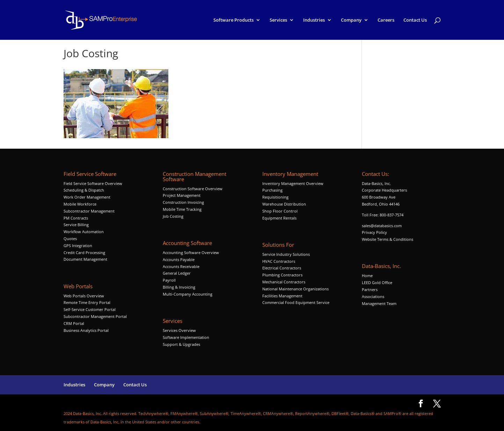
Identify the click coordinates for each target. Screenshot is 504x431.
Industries (314, 20)
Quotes (70, 239)
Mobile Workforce (80, 204)
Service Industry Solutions (286, 254)
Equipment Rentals (279, 218)
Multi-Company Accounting (188, 294)
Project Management (182, 195)
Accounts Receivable (181, 266)
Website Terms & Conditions (388, 239)
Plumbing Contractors (282, 275)
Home (367, 276)
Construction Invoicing (184, 202)
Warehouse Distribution (284, 204)
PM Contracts (76, 218)
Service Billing (76, 225)
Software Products (233, 20)
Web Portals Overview (84, 296)
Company (351, 20)
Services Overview (179, 330)
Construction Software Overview (193, 189)
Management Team (379, 303)
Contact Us (415, 20)
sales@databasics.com (382, 226)
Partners (370, 289)
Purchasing (272, 190)
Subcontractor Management (89, 211)
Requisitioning (276, 197)
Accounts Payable (179, 259)
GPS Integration (78, 246)
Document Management (86, 259)
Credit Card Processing (84, 252)
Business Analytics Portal (86, 330)
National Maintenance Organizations (295, 289)
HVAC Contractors (279, 261)
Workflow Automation (84, 232)
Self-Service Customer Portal (90, 309)
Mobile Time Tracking (182, 209)
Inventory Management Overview (293, 183)
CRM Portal (74, 323)
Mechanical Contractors (284, 282)
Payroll (169, 280)
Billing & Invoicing (179, 287)
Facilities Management (282, 296)
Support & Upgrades (181, 344)
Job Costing (173, 216)
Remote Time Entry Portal (87, 302)
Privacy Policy (374, 232)
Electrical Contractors (282, 268)
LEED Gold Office (377, 283)
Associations (373, 296)
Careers (386, 20)
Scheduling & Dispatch (84, 190)
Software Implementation (186, 337)
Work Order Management (87, 197)
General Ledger (177, 273)
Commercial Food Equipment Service (296, 302)
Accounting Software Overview (191, 252)
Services (278, 20)
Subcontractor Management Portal (95, 316)
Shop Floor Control (280, 211)
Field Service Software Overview (93, 183)
